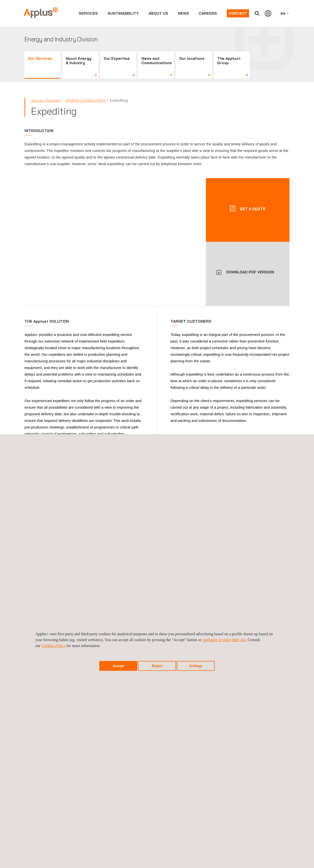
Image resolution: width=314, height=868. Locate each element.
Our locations (192, 58)
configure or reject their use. (224, 640)
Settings (196, 666)
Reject (157, 666)
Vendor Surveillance (86, 100)
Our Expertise (117, 58)
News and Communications (157, 61)
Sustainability (123, 13)
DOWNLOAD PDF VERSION (250, 272)
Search (257, 13)
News (183, 13)
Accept (118, 666)
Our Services (40, 58)
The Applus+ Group (229, 61)
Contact (238, 13)
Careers (208, 13)
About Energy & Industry (79, 61)
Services (88, 13)
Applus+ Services (46, 100)
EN (285, 13)
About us (158, 13)
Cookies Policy (53, 646)
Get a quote (252, 209)
